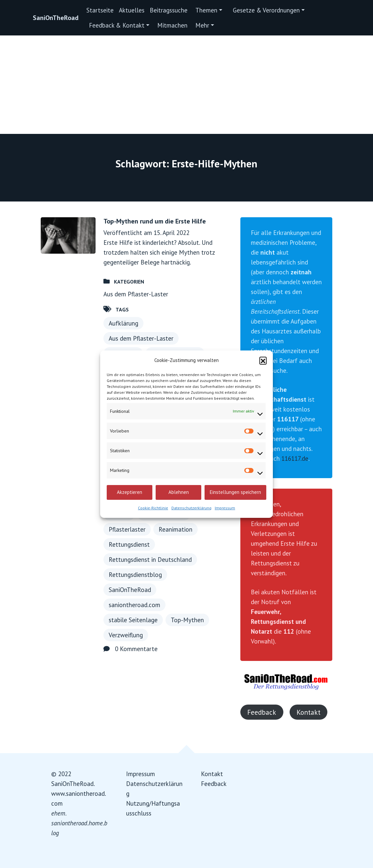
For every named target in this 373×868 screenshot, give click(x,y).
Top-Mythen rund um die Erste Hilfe (155, 221)
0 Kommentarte (136, 649)
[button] (263, 360)
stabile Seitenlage (133, 620)
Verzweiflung (126, 635)
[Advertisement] (186, 85)
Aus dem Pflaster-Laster (136, 294)
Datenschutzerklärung (191, 508)
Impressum (225, 508)
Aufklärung (123, 323)
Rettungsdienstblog (135, 575)
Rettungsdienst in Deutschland (150, 560)
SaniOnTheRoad (56, 18)
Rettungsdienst (129, 544)
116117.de (295, 458)
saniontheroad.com (134, 605)
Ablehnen (179, 492)
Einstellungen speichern (235, 492)
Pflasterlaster (127, 529)
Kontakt (308, 712)
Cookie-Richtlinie (153, 508)
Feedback (262, 712)
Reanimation (176, 529)
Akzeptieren (130, 492)
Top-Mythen (187, 620)
